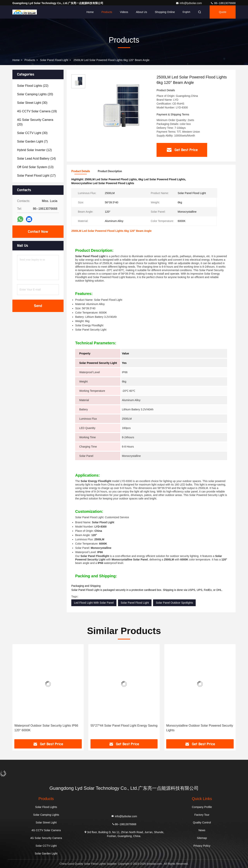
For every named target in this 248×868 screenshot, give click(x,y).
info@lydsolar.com (189, 3)
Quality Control (202, 822)
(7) (32, 141)
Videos (124, 12)
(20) (35, 94)
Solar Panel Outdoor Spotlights (174, 603)
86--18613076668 (223, 3)
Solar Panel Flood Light (54, 60)
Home (90, 12)
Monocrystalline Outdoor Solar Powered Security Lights (200, 728)
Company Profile (202, 807)
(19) (37, 111)
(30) (32, 103)
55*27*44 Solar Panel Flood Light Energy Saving (124, 726)
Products (107, 12)
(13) (35, 167)
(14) (36, 159)
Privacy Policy (202, 846)
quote (223, 12)
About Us (141, 12)
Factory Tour (202, 815)
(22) (33, 86)
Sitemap (202, 838)
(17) (36, 176)
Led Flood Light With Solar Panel (94, 603)
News (202, 830)
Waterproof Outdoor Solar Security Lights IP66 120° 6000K (46, 728)
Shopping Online (165, 12)
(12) (34, 150)
